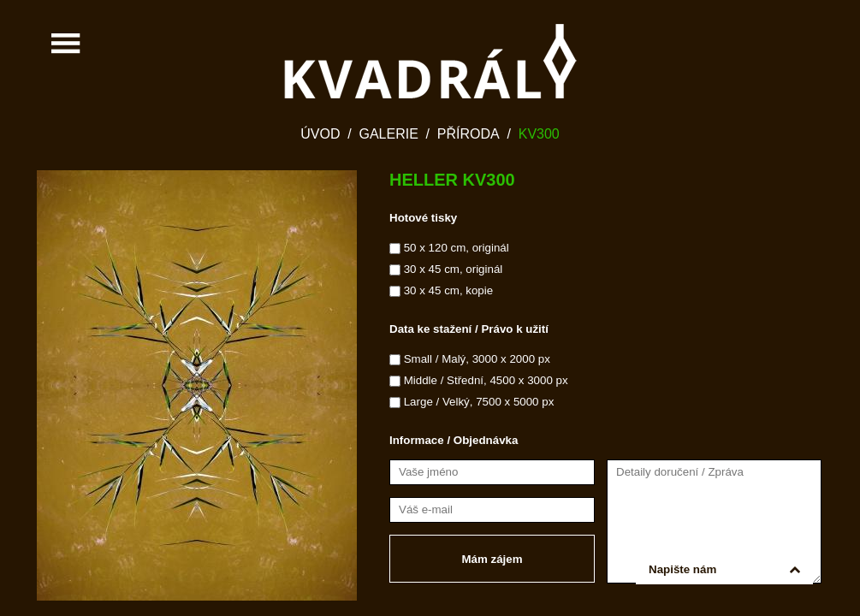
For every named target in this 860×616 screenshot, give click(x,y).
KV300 (539, 134)
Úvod (320, 134)
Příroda (469, 134)
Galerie (388, 134)
